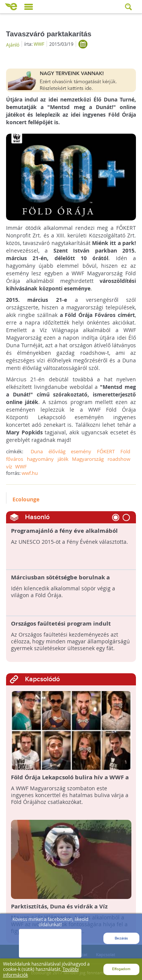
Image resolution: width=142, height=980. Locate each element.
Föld (125, 451)
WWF (39, 44)
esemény (81, 451)
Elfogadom (121, 969)
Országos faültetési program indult (61, 624)
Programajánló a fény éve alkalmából (64, 531)
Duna (37, 451)
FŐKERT (106, 451)
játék (63, 459)
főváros (15, 459)
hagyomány (40, 459)
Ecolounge (26, 499)
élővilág (57, 451)
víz (9, 467)
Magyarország (88, 459)
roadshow (119, 459)
